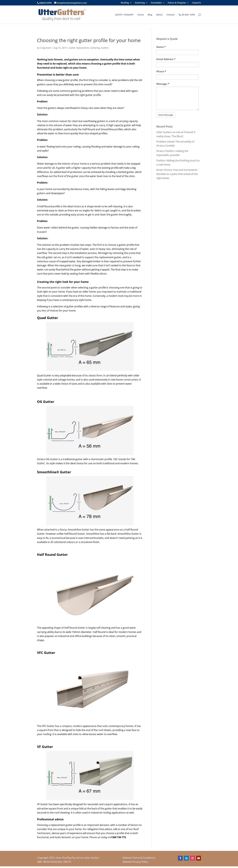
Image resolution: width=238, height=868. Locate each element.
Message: (163, 84)
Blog (150, 15)
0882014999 (46, 3)
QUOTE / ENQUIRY (124, 15)
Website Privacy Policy (135, 862)
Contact (171, 15)
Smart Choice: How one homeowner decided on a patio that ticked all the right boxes (177, 174)
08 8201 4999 (188, 15)
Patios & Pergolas (177, 3)
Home (141, 15)
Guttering (140, 3)
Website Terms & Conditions (139, 858)
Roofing (125, 3)
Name (161, 47)
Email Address (166, 59)
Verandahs (156, 3)
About (159, 15)
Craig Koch (46, 48)
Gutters (105, 48)
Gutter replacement (79, 48)
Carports (196, 3)
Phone (161, 71)
